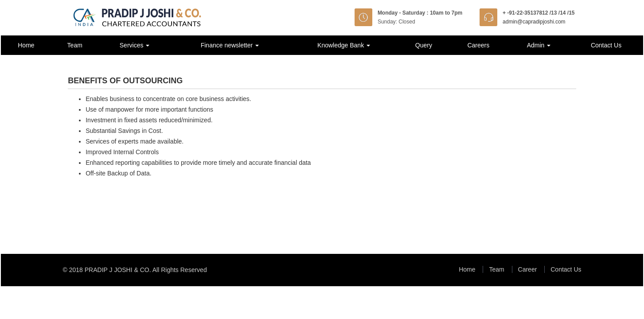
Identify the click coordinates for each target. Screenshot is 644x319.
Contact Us (606, 45)
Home (26, 45)
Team (75, 45)
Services (135, 45)
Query (424, 45)
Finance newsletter (230, 45)
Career (528, 269)
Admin (539, 45)
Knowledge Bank (344, 45)
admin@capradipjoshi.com (534, 22)
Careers (478, 45)
